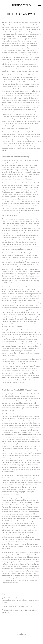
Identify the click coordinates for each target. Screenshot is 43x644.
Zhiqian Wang (21, 5)
